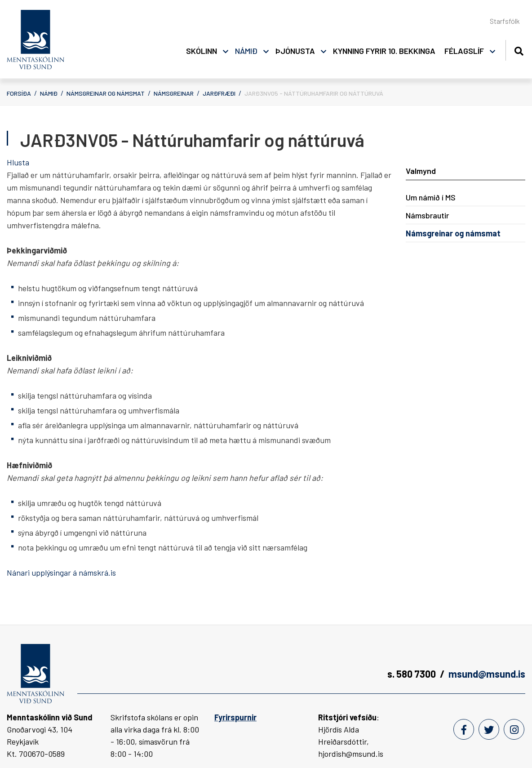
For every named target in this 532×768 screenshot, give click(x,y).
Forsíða (19, 93)
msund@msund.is (487, 674)
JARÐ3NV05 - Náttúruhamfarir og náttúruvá (314, 93)
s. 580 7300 (412, 674)
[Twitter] (489, 729)
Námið (49, 93)
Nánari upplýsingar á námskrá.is (61, 573)
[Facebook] (464, 729)
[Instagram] (514, 729)
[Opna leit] (519, 50)
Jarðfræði (219, 93)
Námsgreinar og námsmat (106, 93)
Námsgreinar (174, 93)
